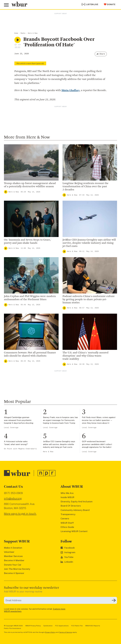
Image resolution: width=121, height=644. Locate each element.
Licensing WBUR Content (74, 531)
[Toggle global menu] (6, 5)
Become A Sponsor (14, 573)
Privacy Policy (50, 632)
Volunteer (9, 552)
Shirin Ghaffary (71, 90)
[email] (60, 600)
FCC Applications (62, 626)
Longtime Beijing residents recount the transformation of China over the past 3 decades (86, 187)
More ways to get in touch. (20, 514)
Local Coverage (11, 428)
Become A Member (14, 560)
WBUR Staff (67, 523)
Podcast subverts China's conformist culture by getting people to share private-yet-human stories (89, 300)
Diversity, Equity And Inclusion (77, 502)
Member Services (13, 556)
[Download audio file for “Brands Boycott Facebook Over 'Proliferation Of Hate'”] (16, 45)
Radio (23, 33)
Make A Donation (13, 548)
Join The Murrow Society (17, 569)
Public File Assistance (12, 628)
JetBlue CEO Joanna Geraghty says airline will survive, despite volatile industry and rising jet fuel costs (89, 243)
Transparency (68, 514)
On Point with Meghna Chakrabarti (20, 449)
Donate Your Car (13, 565)
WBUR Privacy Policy (33, 626)
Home (16, 33)
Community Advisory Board (75, 510)
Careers (65, 519)
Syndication (48, 626)
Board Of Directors (71, 506)
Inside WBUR (67, 497)
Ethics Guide (67, 527)
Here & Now (33, 33)
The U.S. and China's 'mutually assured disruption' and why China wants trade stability (86, 356)
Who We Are (67, 493)
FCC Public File (77, 626)
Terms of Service (66, 632)
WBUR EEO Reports (93, 626)
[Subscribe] (114, 600)
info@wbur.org (13, 498)
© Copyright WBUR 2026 (13, 626)
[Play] (6, 192)
